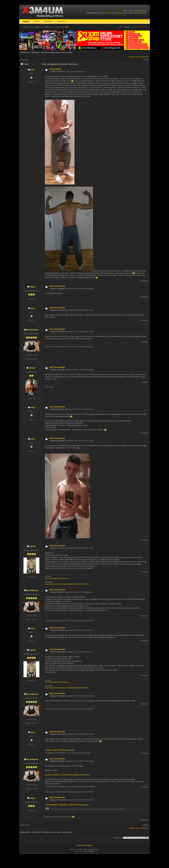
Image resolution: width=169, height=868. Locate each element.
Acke (32, 70)
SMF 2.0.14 (74, 849)
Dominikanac (32, 330)
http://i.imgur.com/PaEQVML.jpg (59, 750)
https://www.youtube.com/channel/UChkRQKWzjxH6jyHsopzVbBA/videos (67, 584)
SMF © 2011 (83, 849)
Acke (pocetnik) (55, 69)
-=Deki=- (33, 368)
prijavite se (108, 13)
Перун (32, 287)
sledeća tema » (144, 57)
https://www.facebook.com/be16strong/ (56, 578)
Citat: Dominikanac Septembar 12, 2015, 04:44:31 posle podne (67, 805)
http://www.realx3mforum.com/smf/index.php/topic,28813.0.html (67, 775)
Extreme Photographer (85, 845)
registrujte (118, 13)
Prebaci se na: (118, 838)
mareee (32, 546)
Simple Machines (93, 849)
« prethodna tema (134, 57)
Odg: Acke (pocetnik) (57, 286)
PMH (67, 27)
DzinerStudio (90, 851)
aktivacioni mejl (141, 13)
